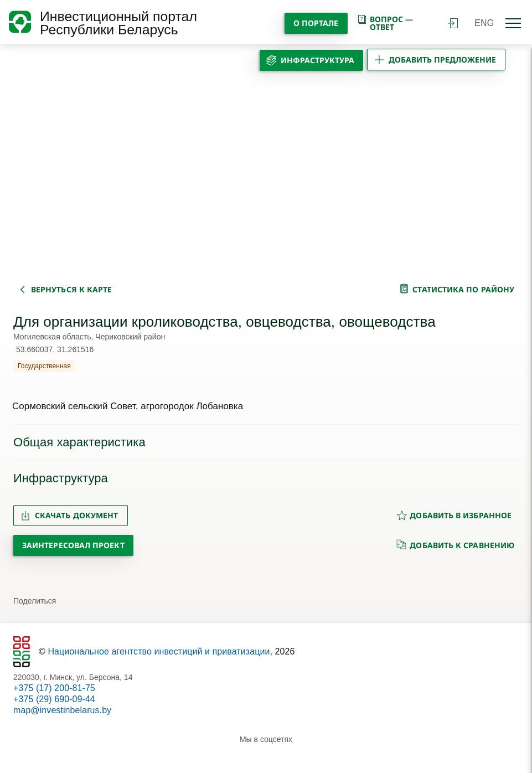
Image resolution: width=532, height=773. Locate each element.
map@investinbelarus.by (62, 710)
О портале (316, 23)
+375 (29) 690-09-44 (54, 699)
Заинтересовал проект (73, 545)
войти (453, 23)
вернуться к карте (71, 289)
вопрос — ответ (385, 23)
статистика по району (463, 289)
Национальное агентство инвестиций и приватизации (159, 651)
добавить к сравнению (455, 545)
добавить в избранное (454, 515)
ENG (484, 23)
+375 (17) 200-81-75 (54, 688)
